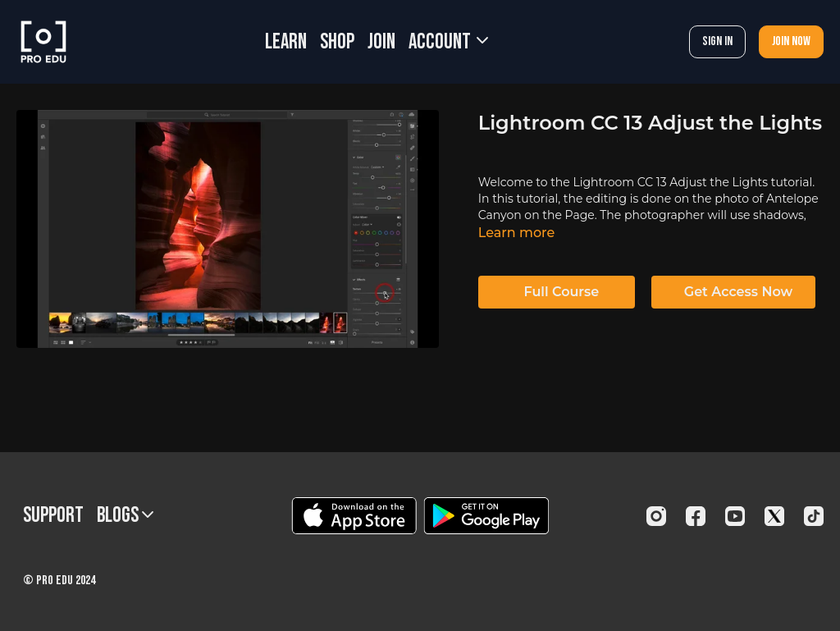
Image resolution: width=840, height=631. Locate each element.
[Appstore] (354, 516)
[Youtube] (735, 516)
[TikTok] (814, 516)
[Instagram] (656, 516)
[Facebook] (696, 516)
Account (448, 42)
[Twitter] (774, 516)
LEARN (286, 42)
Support (53, 516)
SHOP (337, 42)
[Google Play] (486, 516)
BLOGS (125, 516)
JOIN (381, 42)
